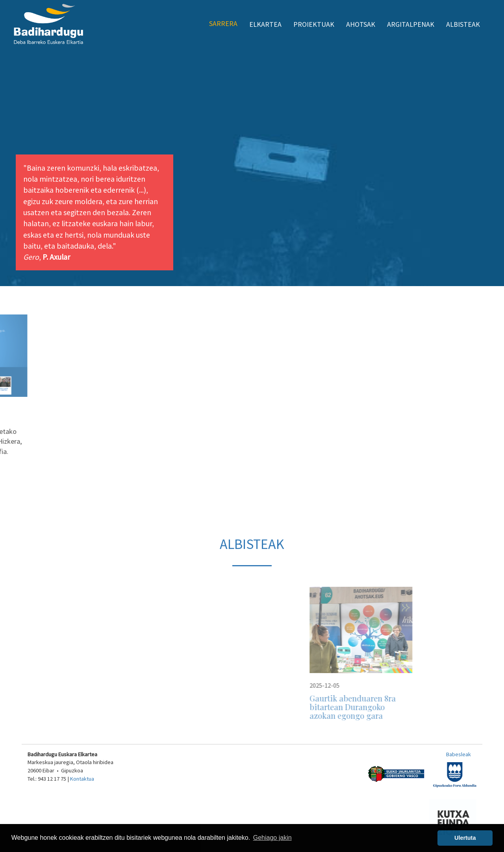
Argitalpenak (411, 24)
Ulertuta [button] (465, 838)
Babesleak (459, 754)
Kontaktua (82, 779)
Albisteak (463, 24)
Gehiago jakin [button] (272, 838)
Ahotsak (361, 24)
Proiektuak (314, 24)
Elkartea (265, 24)
